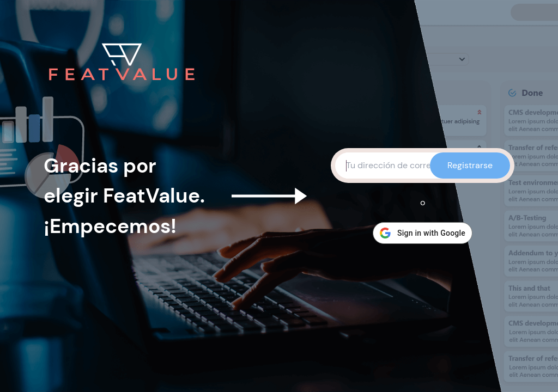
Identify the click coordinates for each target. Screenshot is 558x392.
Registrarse (470, 165)
